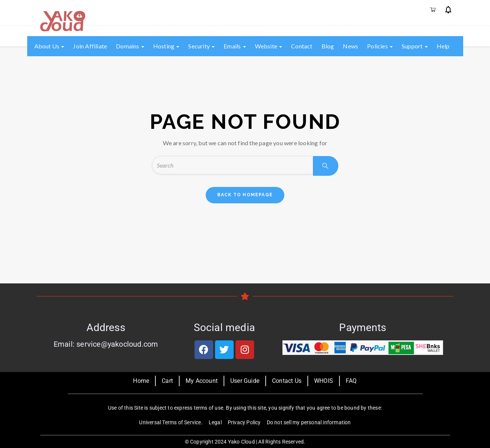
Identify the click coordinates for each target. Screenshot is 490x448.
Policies (380, 46)
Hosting (166, 46)
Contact (302, 46)
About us (49, 46)
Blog (328, 46)
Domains (130, 46)
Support (415, 46)
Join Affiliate (90, 46)
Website (269, 46)
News (350, 46)
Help (443, 46)
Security (201, 46)
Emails (235, 46)
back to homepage (245, 195)
